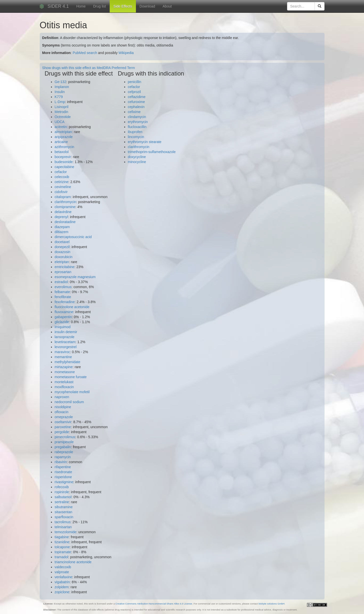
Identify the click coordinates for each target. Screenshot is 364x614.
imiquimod (63, 327)
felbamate (62, 292)
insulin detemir (66, 332)
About (167, 6)
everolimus (63, 287)
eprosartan (63, 272)
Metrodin (61, 112)
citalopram (63, 197)
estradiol (61, 282)
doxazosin (63, 252)
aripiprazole (64, 137)
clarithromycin (65, 202)
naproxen (62, 397)
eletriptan (62, 262)
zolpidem (62, 587)
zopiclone (62, 592)
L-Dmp (60, 102)
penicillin (135, 82)
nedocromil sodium (69, 402)
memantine (63, 357)
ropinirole (62, 492)
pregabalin (63, 447)
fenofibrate (63, 297)
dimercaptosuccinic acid (73, 237)
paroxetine (63, 427)
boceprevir (63, 157)
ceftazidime (137, 97)
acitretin (61, 127)
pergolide (62, 432)
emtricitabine (65, 267)
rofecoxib (62, 487)
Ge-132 (61, 82)
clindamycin (137, 117)
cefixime (134, 112)
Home (81, 6)
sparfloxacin (64, 517)
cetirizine (62, 182)
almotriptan (63, 132)
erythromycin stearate (145, 142)
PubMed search (85, 53)
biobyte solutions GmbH (272, 604)
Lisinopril (62, 107)
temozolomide (66, 532)
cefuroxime (136, 102)
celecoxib (62, 177)
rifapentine (63, 467)
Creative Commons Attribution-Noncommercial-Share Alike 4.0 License (154, 604)
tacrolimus (63, 522)
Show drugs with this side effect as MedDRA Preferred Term (89, 68)
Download (147, 6)
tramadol (61, 557)
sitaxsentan (64, 512)
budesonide (64, 162)
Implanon (62, 87)
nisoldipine (63, 407)
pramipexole (64, 442)
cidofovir (61, 192)
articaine (61, 142)
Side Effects (123, 6)
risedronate (63, 472)
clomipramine (65, 207)
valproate (62, 572)
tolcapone (62, 547)
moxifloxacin (64, 387)
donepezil (62, 247)
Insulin (60, 92)
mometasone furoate (71, 377)
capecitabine (65, 167)
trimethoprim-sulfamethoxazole (152, 152)
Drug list (100, 6)
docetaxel (62, 242)
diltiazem (62, 232)
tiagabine (62, 537)
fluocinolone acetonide (72, 307)
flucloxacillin (137, 127)
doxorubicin (64, 257)
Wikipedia (126, 53)
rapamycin (63, 457)
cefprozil (134, 92)
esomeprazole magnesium (75, 277)
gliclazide (62, 322)
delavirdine (63, 212)
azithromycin (65, 147)
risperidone (63, 477)
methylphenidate (68, 362)
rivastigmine (64, 482)
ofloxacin (62, 412)
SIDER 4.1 (58, 6)
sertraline (62, 502)
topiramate (63, 552)
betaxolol (62, 152)
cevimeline (63, 187)
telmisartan (63, 527)
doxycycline (137, 157)
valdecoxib (63, 567)
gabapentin (63, 317)
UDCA (60, 122)
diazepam (62, 227)
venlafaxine (64, 577)
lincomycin (136, 137)
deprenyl (61, 217)
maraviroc (62, 352)
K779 (59, 97)
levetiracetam (65, 342)
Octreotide (63, 117)
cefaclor (61, 172)
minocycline (137, 162)
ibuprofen (135, 132)
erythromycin (138, 122)
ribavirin (61, 462)
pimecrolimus (65, 437)
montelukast (64, 382)
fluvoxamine (64, 312)
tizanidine (62, 542)
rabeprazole (64, 452)
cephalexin (136, 107)
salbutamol (63, 497)
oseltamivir (63, 422)
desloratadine (65, 222)
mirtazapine (64, 367)
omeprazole (64, 417)
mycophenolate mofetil (72, 392)
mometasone (65, 372)
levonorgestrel (66, 347)
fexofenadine (65, 302)
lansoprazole (65, 337)
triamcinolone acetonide (73, 562)
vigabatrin (62, 582)
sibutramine (64, 507)
